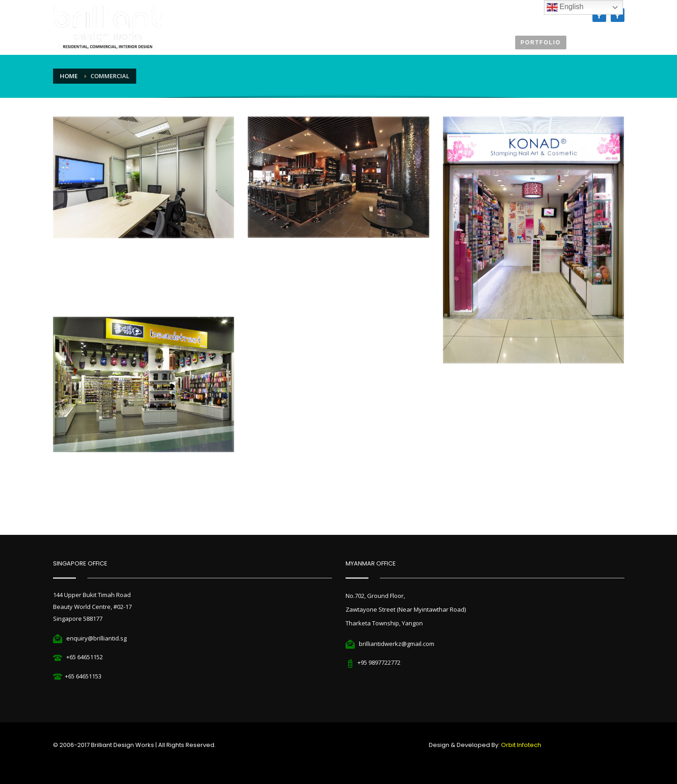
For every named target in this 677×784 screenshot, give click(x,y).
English (565, 7)
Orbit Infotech (521, 745)
